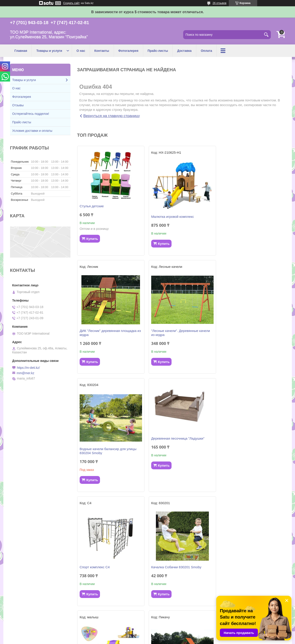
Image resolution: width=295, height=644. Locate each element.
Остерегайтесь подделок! (31, 114)
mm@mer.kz (26, 373)
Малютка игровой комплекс (172, 217)
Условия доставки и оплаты (32, 131)
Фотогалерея (128, 51)
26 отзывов (219, 3)
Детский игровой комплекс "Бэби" (176, 567)
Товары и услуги (49, 51)
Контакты (102, 51)
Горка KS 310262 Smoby (240, 567)
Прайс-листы (158, 51)
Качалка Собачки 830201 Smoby (175, 453)
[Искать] (266, 35)
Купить (92, 239)
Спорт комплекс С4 (95, 453)
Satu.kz (167, 636)
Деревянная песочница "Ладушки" (248, 324)
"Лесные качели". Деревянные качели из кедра (109, 337)
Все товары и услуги (179, 614)
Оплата (207, 51)
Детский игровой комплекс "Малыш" (249, 453)
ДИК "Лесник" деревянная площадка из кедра (252, 219)
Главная (21, 51)
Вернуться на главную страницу (112, 116)
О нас (81, 51)
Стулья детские (92, 206)
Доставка (184, 51)
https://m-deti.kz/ (29, 368)
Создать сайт (72, 3)
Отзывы (18, 105)
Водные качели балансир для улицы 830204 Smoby (179, 337)
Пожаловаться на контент (162, 640)
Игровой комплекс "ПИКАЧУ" (102, 567)
